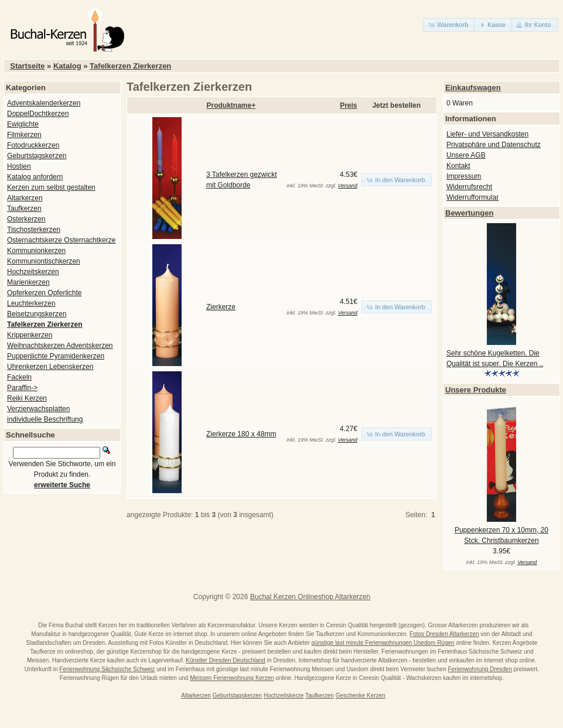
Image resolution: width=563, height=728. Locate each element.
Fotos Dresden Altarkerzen (444, 634)
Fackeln (19, 377)
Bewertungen (469, 213)
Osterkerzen (26, 219)
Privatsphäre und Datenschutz (494, 145)
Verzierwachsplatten (38, 409)
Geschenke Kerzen (361, 695)
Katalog (67, 66)
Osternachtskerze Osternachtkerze (61, 240)
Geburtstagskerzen (37, 156)
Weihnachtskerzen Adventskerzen (60, 346)
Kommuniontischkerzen (44, 261)
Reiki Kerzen (27, 398)
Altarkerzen (25, 198)
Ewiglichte (23, 124)
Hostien (19, 166)
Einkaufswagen (473, 88)
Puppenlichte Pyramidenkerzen (56, 356)
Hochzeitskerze (284, 695)
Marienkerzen (28, 282)
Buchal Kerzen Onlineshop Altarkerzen (310, 597)
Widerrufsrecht (469, 187)
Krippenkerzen (30, 335)
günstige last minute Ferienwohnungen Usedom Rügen (383, 643)
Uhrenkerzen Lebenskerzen (50, 367)
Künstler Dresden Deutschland (226, 660)
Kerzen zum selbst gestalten (51, 187)
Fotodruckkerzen (33, 145)
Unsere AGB (466, 155)
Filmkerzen (24, 135)
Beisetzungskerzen (37, 314)
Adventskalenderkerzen (44, 103)
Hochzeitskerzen (33, 272)
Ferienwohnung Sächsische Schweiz (107, 669)
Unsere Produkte (476, 390)
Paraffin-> (22, 388)
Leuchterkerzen (31, 303)
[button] (449, 25)
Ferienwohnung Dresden (480, 669)
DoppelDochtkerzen (38, 114)
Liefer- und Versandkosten (487, 134)
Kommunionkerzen (36, 251)
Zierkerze (221, 307)
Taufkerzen (24, 209)
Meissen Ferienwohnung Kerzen (232, 678)
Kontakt (458, 166)
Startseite (27, 66)
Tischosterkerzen (34, 230)
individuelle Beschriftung (45, 419)
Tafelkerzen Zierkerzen (130, 66)
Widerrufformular (472, 197)
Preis (348, 105)
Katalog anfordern (35, 177)
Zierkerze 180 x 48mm (241, 434)
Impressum (464, 176)
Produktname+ (231, 105)
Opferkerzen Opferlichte (44, 293)
